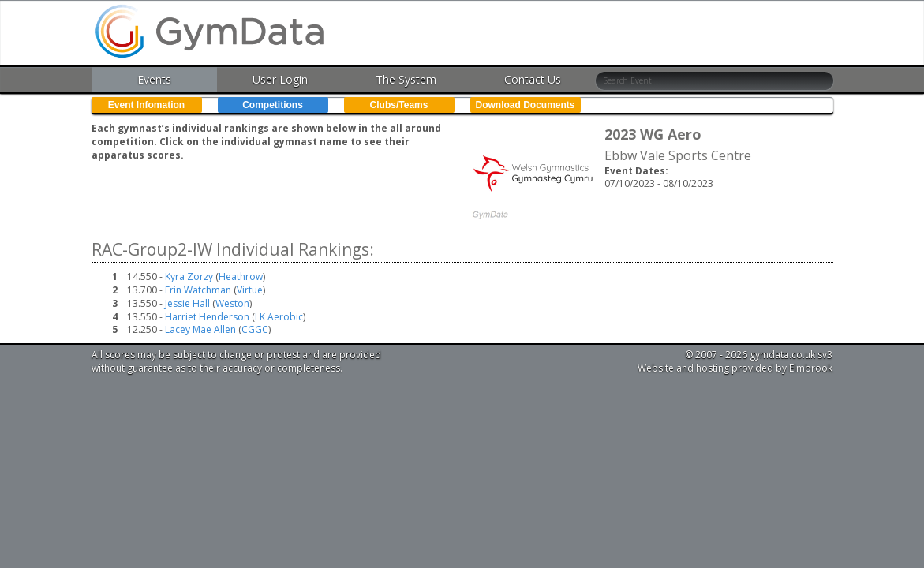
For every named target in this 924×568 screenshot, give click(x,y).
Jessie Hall (189, 303)
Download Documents (525, 105)
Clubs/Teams (399, 105)
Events (154, 79)
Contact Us (533, 79)
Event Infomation (146, 105)
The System (406, 79)
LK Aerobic (279, 317)
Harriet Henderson (208, 317)
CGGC (255, 329)
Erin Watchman (199, 290)
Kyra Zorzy (190, 277)
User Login (280, 79)
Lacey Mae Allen (202, 329)
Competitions (273, 105)
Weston (232, 303)
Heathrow (241, 277)
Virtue (250, 290)
